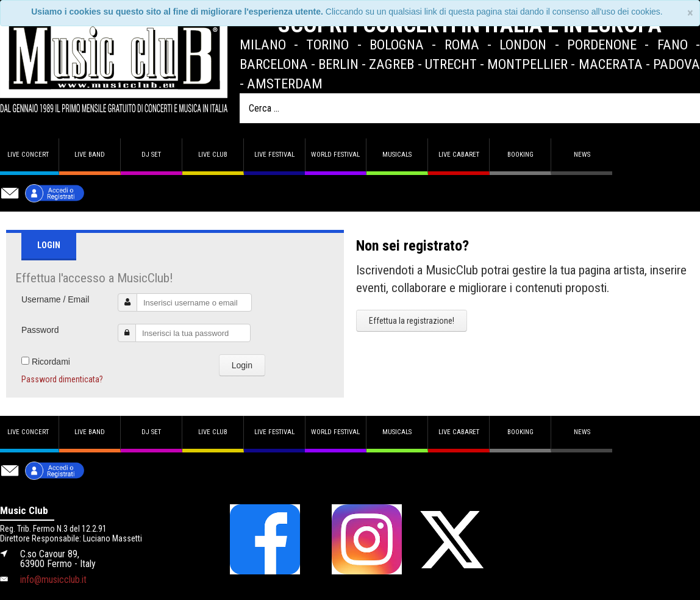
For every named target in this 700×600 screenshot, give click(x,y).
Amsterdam (285, 84)
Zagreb (391, 64)
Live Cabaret (459, 155)
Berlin (338, 64)
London (523, 45)
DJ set (151, 155)
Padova (677, 64)
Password (40, 330)
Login (242, 365)
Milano (263, 45)
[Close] (690, 13)
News (582, 155)
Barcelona (274, 64)
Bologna (397, 45)
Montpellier (527, 64)
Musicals (397, 155)
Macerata (611, 64)
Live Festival (274, 155)
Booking (520, 155)
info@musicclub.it (53, 580)
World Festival (335, 155)
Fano (673, 45)
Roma (462, 45)
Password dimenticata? (62, 379)
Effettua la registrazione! (412, 321)
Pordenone (602, 45)
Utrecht (451, 64)
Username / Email (55, 299)
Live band (90, 155)
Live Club (213, 155)
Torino (327, 45)
